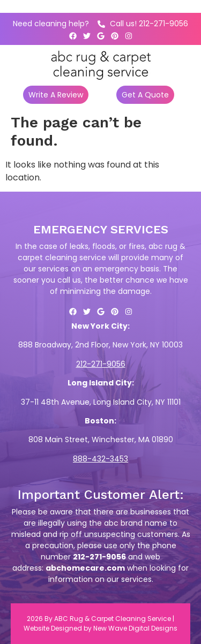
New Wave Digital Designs (135, 628)
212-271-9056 (101, 364)
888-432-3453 (100, 459)
